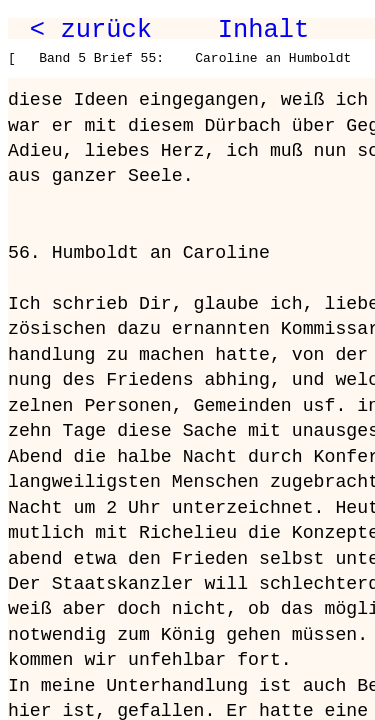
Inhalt (264, 30)
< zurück (91, 30)
